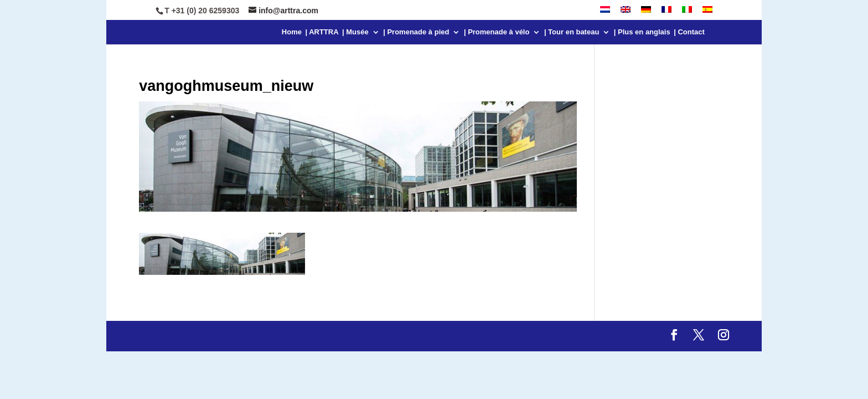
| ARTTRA (322, 32)
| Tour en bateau (572, 32)
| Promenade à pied (416, 32)
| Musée (355, 32)
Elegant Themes (216, 336)
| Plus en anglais (642, 32)
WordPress (333, 336)
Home (292, 32)
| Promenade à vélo (497, 32)
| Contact (689, 32)
